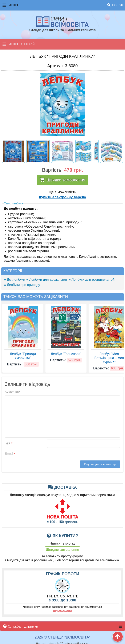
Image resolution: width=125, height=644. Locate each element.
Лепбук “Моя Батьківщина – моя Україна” (109, 358)
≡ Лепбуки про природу (22, 285)
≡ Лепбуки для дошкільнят (47, 280)
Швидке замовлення (66, 180)
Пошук (115, 5)
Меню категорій (19, 44)
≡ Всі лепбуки (15, 280)
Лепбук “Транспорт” (66, 354)
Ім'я (9, 443)
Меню (63, 5)
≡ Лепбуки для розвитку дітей (92, 280)
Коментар (12, 391)
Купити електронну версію (62, 197)
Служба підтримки (21, 626)
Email (10, 454)
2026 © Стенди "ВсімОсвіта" (62, 637)
